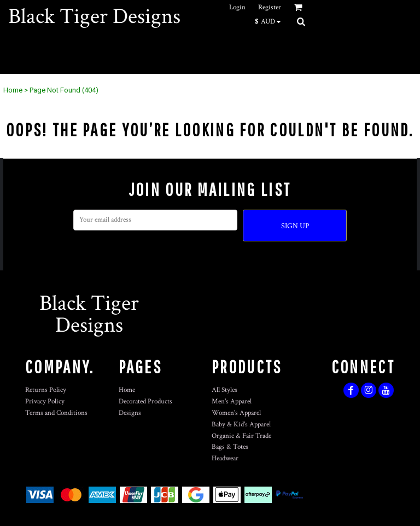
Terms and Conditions (56, 413)
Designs (130, 413)
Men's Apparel (232, 401)
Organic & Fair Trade (241, 436)
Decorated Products (145, 401)
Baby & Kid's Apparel (241, 424)
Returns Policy (46, 390)
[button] (270, 21)
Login (237, 7)
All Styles (224, 390)
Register (270, 7)
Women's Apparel (236, 413)
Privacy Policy (45, 401)
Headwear (225, 458)
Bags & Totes (230, 447)
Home (13, 90)
